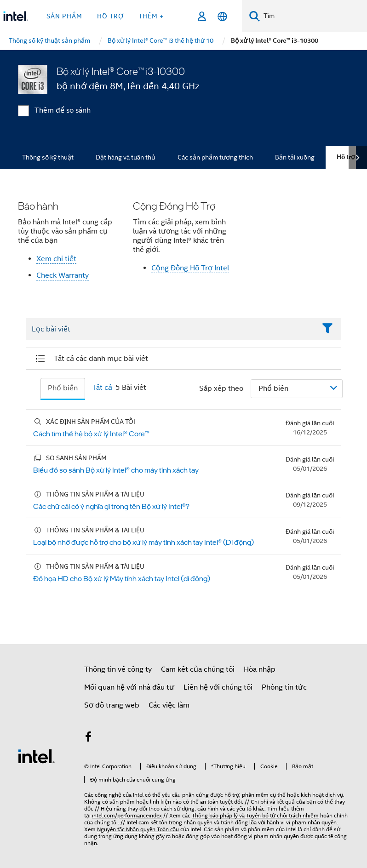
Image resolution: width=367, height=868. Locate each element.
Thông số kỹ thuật (48, 157)
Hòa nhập (260, 669)
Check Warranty (63, 275)
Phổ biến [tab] (63, 388)
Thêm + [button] (151, 16)
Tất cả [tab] (102, 388)
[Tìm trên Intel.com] (313, 16)
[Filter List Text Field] (171, 330)
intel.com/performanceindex (127, 815)
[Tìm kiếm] (255, 16)
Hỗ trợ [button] (110, 16)
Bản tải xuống (295, 157)
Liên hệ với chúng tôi (218, 687)
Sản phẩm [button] (64, 16)
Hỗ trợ (346, 157)
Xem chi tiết (56, 259)
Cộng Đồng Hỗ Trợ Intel (190, 268)
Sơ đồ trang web (112, 705)
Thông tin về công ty (118, 669)
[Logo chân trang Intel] (36, 756)
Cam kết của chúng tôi (198, 669)
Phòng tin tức (284, 687)
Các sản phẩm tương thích (215, 157)
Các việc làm (169, 705)
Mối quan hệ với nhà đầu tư (129, 687)
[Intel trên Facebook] (88, 738)
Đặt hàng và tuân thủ (126, 157)
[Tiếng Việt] (222, 16)
